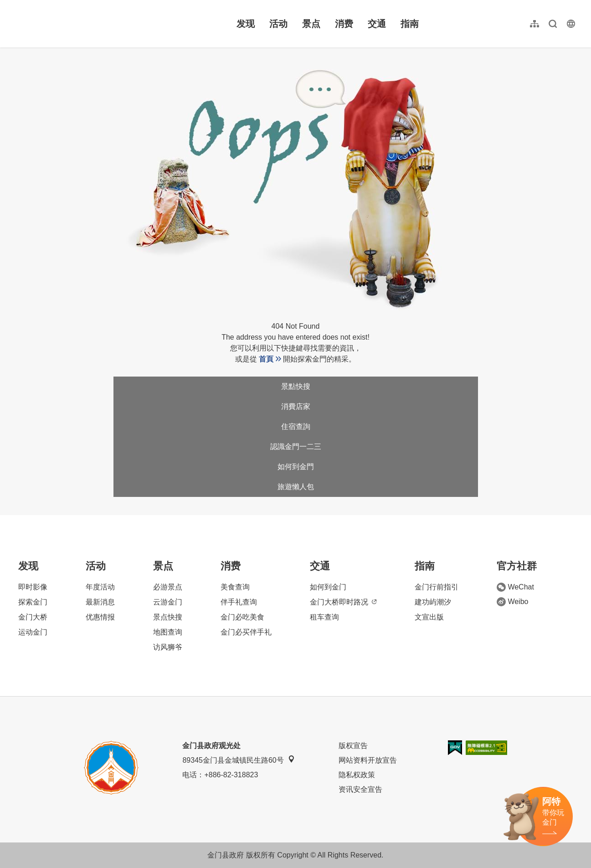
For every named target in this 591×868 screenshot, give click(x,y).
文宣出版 (429, 617)
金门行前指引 (437, 587)
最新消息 (100, 602)
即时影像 (33, 587)
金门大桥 (33, 617)
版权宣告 (353, 746)
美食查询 (235, 587)
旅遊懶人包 (296, 487)
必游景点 (168, 587)
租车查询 (324, 617)
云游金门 (168, 602)
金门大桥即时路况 (343, 602)
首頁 (266, 359)
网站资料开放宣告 (368, 760)
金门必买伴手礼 (246, 632)
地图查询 (168, 632)
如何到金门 (328, 587)
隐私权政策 (357, 775)
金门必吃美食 (242, 617)
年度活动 (100, 587)
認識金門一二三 (296, 447)
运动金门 (33, 632)
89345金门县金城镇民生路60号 (238, 760)
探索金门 (33, 602)
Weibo (512, 602)
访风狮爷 (168, 647)
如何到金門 (296, 467)
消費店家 (296, 406)
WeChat (515, 587)
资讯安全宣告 (360, 789)
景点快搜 (168, 617)
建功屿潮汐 (433, 602)
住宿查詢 (296, 426)
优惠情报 (100, 617)
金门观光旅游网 (70, 24)
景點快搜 (296, 386)
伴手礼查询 (239, 602)
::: (14, 5)
